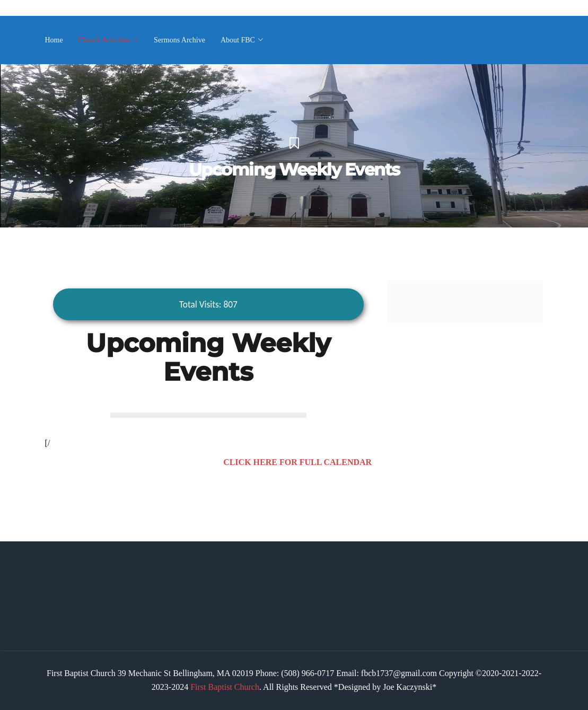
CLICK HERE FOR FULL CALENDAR (297, 462)
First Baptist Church (225, 687)
